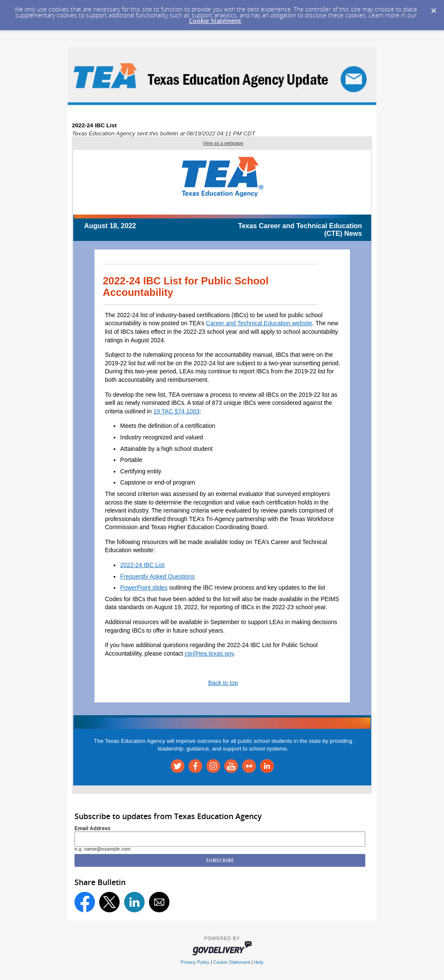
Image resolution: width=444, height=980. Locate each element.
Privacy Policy (195, 962)
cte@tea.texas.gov (209, 653)
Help (258, 962)
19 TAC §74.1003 (176, 411)
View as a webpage (223, 143)
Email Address (93, 828)
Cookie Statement (215, 21)
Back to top (223, 683)
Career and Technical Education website (259, 323)
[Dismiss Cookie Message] (433, 8)
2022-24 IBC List (142, 565)
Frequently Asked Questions (157, 576)
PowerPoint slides (144, 587)
